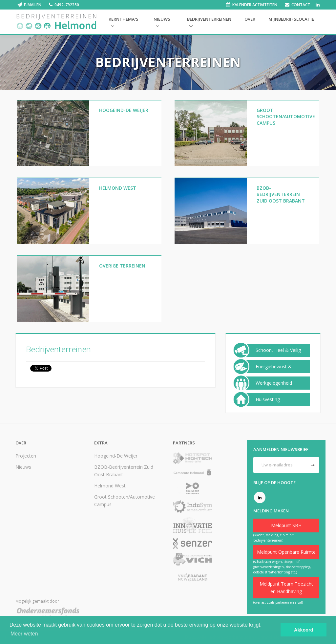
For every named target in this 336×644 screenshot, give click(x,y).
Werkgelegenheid (274, 383)
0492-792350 (67, 5)
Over (250, 19)
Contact (301, 5)
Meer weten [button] (24, 634)
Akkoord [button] (304, 630)
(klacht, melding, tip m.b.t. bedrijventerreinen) (274, 538)
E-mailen (33, 5)
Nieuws (162, 19)
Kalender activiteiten (255, 5)
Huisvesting (268, 399)
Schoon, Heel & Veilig (278, 350)
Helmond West (110, 486)
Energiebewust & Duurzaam (274, 371)
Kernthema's (124, 19)
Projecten (26, 456)
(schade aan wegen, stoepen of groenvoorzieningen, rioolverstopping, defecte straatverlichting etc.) (282, 567)
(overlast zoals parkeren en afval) (278, 602)
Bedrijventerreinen (209, 19)
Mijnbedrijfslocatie (291, 19)
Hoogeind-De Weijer (116, 456)
